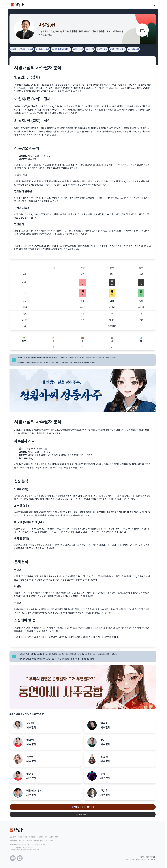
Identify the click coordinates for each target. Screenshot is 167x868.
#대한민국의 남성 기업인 (61, 49)
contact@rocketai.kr (39, 845)
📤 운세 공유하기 (83, 814)
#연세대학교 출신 (42, 49)
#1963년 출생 (102, 49)
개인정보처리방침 (151, 857)
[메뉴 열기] (154, 5)
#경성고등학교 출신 (118, 49)
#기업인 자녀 (78, 49)
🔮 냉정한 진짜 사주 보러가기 (83, 807)
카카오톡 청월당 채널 (21, 845)
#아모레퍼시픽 (133, 49)
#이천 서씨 (90, 49)
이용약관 (142, 857)
